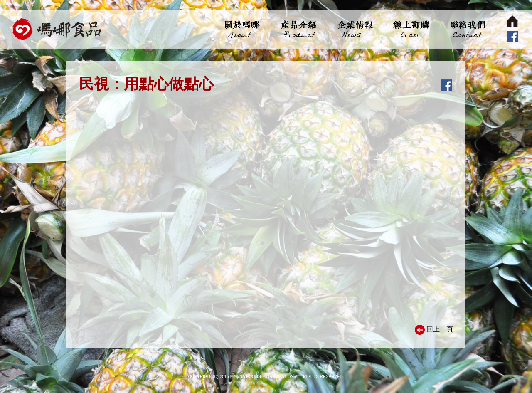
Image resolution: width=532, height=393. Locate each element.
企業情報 (354, 29)
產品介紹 (298, 29)
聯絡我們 (467, 29)
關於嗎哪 (242, 29)
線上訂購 (410, 29)
